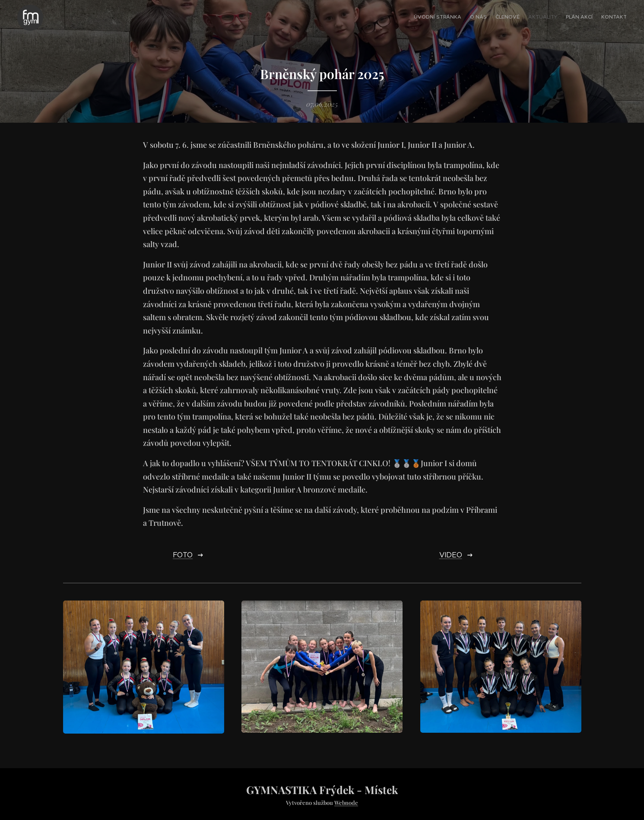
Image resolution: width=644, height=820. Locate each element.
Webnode (346, 803)
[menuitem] (585, 18)
